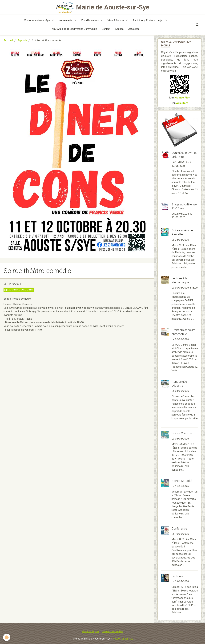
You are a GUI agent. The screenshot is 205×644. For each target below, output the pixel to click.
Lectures (177, 576)
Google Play (182, 98)
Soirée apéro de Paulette (182, 232)
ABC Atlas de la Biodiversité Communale (74, 29)
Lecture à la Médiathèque (180, 280)
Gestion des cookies (113, 632)
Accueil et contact (123, 639)
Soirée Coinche (182, 433)
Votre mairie (66, 20)
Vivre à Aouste (116, 20)
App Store (182, 103)
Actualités (134, 29)
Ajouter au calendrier (19, 290)
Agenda (119, 29)
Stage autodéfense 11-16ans (184, 206)
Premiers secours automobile (183, 332)
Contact (106, 29)
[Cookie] (7, 637)
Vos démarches (90, 20)
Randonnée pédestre (179, 383)
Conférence (179, 528)
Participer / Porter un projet (148, 20)
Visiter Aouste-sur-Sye (37, 20)
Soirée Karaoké (182, 481)
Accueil (8, 40)
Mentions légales (91, 632)
